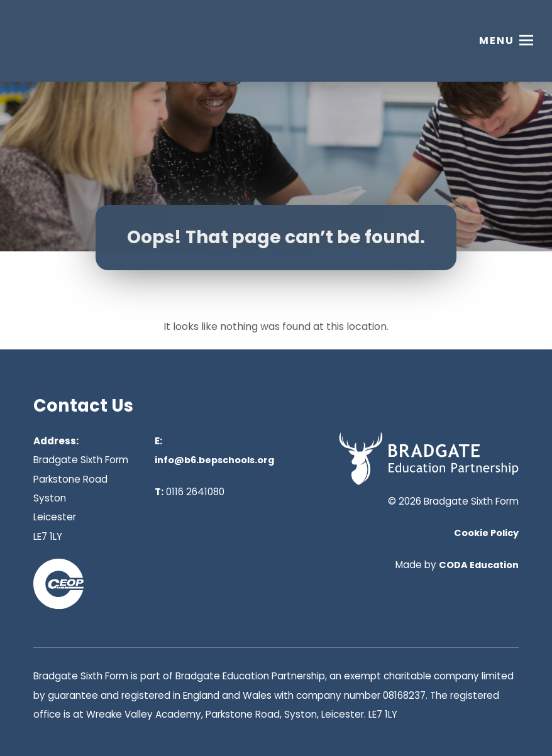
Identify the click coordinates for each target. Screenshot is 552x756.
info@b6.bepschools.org (214, 460)
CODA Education (479, 565)
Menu (497, 41)
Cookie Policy (486, 533)
